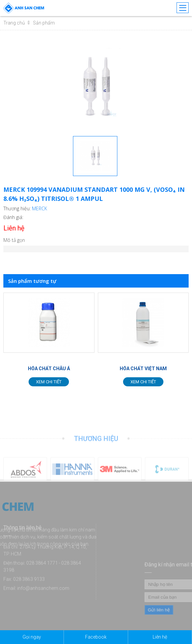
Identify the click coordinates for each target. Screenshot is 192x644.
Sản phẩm (44, 23)
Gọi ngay (32, 637)
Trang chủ (14, 23)
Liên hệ (160, 637)
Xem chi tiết (49, 382)
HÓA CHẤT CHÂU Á (49, 369)
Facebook (96, 637)
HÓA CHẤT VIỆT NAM (143, 369)
